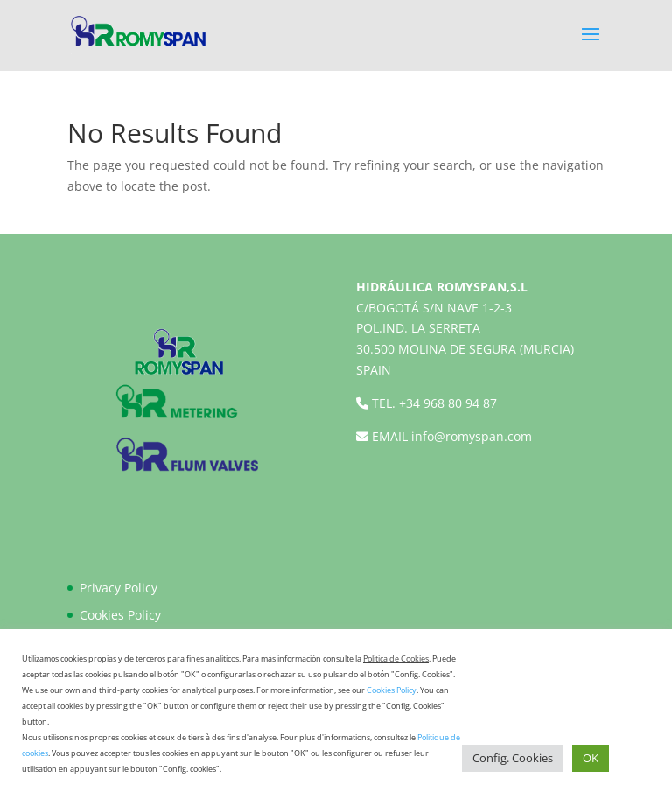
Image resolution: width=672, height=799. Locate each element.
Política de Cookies (396, 659)
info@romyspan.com (472, 436)
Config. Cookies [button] (513, 758)
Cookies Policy (120, 615)
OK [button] (591, 758)
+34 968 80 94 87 (448, 403)
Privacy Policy (119, 588)
